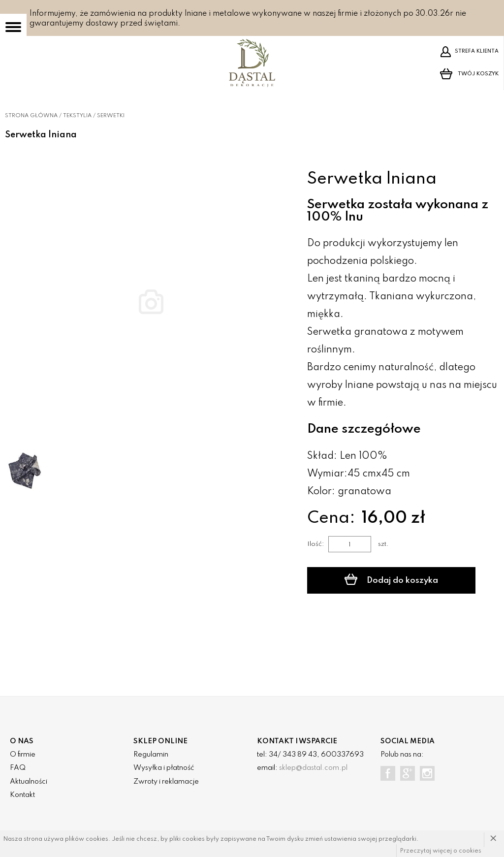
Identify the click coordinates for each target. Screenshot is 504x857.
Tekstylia (77, 116)
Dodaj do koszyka (391, 579)
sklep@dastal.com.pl (313, 768)
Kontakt (22, 795)
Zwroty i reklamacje (166, 782)
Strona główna (31, 116)
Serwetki (111, 116)
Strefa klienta (470, 52)
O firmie (23, 755)
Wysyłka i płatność (164, 768)
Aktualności (29, 782)
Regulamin (151, 755)
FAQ (18, 768)
